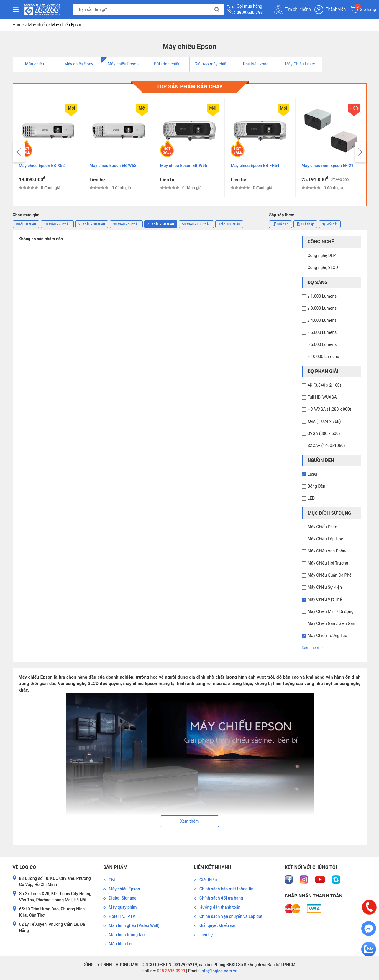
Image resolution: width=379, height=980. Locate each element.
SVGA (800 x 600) (324, 433)
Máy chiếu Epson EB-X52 (113, 166)
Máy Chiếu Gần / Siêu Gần (332, 623)
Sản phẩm (115, 867)
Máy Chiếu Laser (300, 64)
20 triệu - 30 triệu (92, 224)
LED (311, 498)
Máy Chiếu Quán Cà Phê (330, 575)
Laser (313, 474)
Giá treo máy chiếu (211, 64)
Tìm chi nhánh (292, 9)
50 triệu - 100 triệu (196, 224)
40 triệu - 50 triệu (161, 224)
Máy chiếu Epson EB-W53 (184, 166)
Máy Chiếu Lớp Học (325, 539)
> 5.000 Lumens (322, 344)
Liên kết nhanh (213, 867)
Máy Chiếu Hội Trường (328, 563)
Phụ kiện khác (256, 64)
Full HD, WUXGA (322, 397)
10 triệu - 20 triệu (57, 224)
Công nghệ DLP (322, 255)
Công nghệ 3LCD (323, 268)
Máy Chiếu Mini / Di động (331, 611)
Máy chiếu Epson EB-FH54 (326, 166)
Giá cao (280, 224)
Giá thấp (305, 224)
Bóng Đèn (316, 486)
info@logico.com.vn (218, 971)
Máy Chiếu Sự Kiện (325, 587)
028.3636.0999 (171, 971)
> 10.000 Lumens (323, 357)
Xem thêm (313, 647)
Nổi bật (330, 224)
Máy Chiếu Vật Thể (325, 599)
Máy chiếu (37, 25)
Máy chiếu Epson (123, 64)
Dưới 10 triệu (26, 224)
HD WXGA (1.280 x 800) (329, 409)
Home (18, 25)
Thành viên (330, 10)
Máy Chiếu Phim (323, 527)
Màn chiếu (35, 64)
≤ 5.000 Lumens (322, 332)
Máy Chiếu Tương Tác (327, 636)
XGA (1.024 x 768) (324, 421)
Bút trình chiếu (167, 64)
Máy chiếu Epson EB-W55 (254, 166)
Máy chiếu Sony (79, 64)
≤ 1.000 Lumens (322, 296)
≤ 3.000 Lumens (322, 308)
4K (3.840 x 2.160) (324, 385)
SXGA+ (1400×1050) (326, 446)
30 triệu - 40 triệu (126, 224)
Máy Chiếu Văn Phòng (328, 551)
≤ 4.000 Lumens (322, 320)
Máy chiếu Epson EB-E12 (42, 166)
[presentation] (19, 152)
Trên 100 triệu (229, 224)
